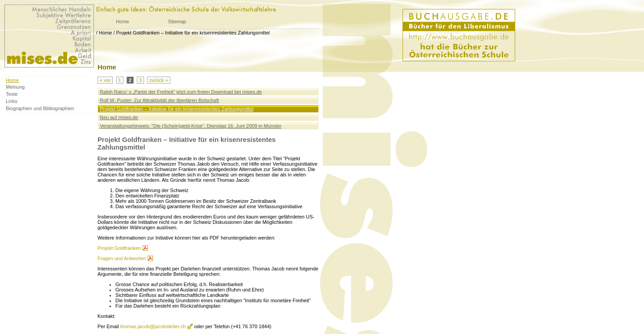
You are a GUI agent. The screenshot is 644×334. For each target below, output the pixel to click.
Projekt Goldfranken (119, 248)
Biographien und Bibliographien (40, 108)
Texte (12, 94)
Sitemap (177, 21)
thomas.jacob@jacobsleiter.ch (153, 326)
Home (122, 21)
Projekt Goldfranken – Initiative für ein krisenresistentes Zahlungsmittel (193, 33)
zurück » (159, 80)
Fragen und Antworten (122, 258)
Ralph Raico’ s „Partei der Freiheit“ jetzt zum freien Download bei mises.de (181, 92)
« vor (105, 80)
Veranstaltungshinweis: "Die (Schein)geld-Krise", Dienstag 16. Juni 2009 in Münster (191, 126)
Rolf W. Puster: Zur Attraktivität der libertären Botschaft (159, 100)
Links (12, 101)
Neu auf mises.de (119, 117)
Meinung (15, 87)
